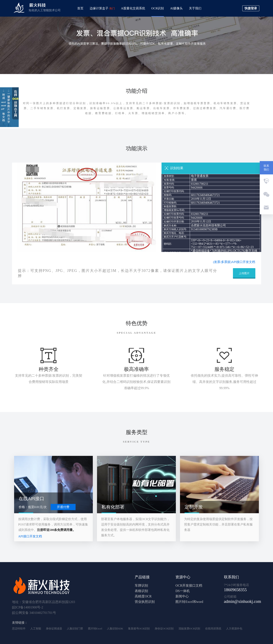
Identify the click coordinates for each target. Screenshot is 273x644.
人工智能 (36, 629)
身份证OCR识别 (164, 629)
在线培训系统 (213, 629)
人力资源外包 (234, 629)
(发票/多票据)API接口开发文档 (234, 262)
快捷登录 (251, 8)
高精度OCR (143, 596)
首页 (80, 8)
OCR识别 (158, 8)
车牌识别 (141, 585)
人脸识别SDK (115, 629)
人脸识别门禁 (75, 629)
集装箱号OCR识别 (139, 629)
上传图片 (244, 273)
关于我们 (195, 8)
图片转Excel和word (189, 602)
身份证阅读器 (54, 629)
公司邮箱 (230, 597)
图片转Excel (95, 629)
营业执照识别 (145, 602)
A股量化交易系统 (133, 8)
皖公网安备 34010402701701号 (34, 613)
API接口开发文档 (30, 536)
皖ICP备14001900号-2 (28, 607)
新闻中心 (182, 596)
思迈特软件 (19, 629)
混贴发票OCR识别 (189, 629)
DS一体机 (182, 591)
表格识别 (141, 591)
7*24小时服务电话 (236, 585)
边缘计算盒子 (102, 8)
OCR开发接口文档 (189, 585)
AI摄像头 (176, 8)
